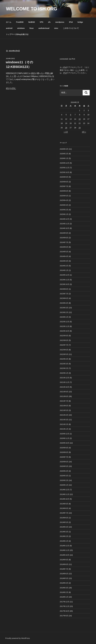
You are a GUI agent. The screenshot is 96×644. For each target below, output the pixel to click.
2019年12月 (64, 490)
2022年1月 (64, 373)
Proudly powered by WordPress (18, 638)
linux (32, 28)
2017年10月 (64, 611)
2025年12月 (64, 163)
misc (56, 28)
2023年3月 (64, 308)
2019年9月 (64, 504)
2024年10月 (64, 228)
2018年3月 (64, 588)
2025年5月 (64, 196)
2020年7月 (64, 457)
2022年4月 (64, 359)
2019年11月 (64, 494)
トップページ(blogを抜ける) (17, 34)
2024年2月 (64, 266)
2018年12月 (64, 546)
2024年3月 (64, 261)
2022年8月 (64, 340)
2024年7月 (64, 242)
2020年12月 (64, 434)
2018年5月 (64, 578)
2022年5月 (64, 354)
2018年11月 (64, 550)
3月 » (84, 132)
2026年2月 (64, 154)
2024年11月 (64, 224)
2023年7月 (64, 294)
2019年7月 (64, 513)
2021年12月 (64, 378)
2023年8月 (64, 289)
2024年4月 (64, 256)
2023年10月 (64, 284)
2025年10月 (64, 172)
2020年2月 (64, 480)
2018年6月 (64, 574)
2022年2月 (64, 368)
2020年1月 (64, 485)
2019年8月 (64, 508)
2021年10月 (64, 387)
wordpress (60, 22)
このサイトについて (71, 28)
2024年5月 (64, 252)
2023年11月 (64, 280)
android (9, 28)
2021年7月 (64, 401)
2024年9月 (64, 233)
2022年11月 (64, 326)
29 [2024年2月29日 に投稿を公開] (80, 128)
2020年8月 (64, 452)
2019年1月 (64, 541)
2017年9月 (64, 616)
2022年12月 (64, 322)
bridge (80, 22)
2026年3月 (64, 149)
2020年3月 (64, 476)
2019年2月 (64, 536)
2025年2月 (64, 210)
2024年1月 (64, 270)
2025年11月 (64, 168)
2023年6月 (64, 298)
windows (21, 28)
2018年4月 (64, 583)
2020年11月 (64, 438)
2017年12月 (64, 602)
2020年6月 (64, 462)
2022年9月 (64, 336)
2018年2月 (64, 592)
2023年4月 (64, 303)
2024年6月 (64, 247)
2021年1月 (64, 429)
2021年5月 (64, 410)
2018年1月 (64, 597)
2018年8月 (64, 564)
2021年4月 (64, 415)
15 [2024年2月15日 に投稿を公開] (80, 119)
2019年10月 (64, 499)
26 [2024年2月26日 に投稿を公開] (66, 128)
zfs (49, 22)
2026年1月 (64, 158)
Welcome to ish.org (32, 9)
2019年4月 (64, 527)
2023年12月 (64, 275)
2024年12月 (64, 219)
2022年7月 (64, 345)
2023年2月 (64, 312)
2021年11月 (64, 382)
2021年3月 (64, 420)
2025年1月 (64, 214)
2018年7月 (64, 569)
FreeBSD (20, 22)
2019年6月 (64, 518)
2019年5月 (64, 522)
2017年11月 (64, 606)
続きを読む (11, 88)
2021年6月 (64, 406)
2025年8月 (64, 182)
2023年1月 (64, 317)
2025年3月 (64, 205)
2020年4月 (64, 471)
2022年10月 (64, 331)
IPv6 (71, 22)
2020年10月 (64, 443)
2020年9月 (64, 448)
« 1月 (66, 132)
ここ (77, 70)
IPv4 (65, 73)
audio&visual (44, 28)
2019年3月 (64, 532)
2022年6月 (64, 350)
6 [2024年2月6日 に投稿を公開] (71, 115)
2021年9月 (64, 392)
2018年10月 (64, 555)
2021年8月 (64, 396)
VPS (41, 22)
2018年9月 (64, 560)
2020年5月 (64, 466)
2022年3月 (64, 364)
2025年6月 (64, 191)
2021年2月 (64, 424)
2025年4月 (64, 200)
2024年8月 (64, 238)
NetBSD (32, 22)
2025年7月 (64, 186)
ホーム (9, 22)
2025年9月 (64, 177)
